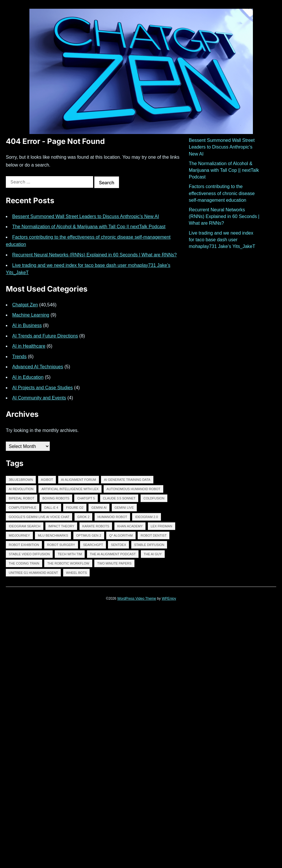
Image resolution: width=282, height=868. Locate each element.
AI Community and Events (39, 398)
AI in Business (27, 325)
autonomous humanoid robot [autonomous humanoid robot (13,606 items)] (133, 489)
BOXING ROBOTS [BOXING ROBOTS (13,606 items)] (56, 498)
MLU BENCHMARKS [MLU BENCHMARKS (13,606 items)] (53, 535)
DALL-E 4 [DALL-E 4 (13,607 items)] (51, 508)
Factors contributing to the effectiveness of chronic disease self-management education (222, 193)
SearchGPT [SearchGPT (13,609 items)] (93, 545)
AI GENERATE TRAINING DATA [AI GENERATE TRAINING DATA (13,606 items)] (127, 480)
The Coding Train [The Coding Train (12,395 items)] (24, 563)
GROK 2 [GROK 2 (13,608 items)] (84, 517)
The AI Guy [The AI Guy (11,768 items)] (153, 554)
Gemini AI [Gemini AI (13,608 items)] (99, 508)
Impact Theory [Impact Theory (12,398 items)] (61, 526)
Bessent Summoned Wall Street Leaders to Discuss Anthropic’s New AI (86, 216)
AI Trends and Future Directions (45, 336)
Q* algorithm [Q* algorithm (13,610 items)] (121, 535)
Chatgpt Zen (25, 305)
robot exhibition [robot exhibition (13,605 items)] (24, 545)
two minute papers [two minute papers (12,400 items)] (114, 563)
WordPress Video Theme (137, 599)
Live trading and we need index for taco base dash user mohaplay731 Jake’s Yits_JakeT (222, 240)
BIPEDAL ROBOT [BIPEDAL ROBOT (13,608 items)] (22, 498)
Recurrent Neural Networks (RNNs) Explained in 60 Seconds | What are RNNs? (94, 255)
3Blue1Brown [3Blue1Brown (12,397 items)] (21, 480)
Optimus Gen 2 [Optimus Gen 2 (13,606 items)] (89, 535)
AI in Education (28, 377)
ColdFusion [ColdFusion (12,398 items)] (154, 498)
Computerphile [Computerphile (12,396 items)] (23, 508)
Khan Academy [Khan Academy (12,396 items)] (130, 526)
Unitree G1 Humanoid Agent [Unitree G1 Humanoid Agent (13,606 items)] (33, 573)
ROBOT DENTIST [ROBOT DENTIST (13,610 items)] (154, 535)
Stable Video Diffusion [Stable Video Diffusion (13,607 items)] (29, 554)
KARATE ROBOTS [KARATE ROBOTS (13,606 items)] (96, 526)
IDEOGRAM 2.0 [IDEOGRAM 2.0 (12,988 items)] (146, 517)
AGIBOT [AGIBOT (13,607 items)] (47, 480)
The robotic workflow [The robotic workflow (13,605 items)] (68, 563)
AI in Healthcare (29, 346)
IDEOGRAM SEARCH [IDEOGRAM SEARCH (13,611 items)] (25, 526)
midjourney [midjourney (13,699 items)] (19, 535)
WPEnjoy (169, 599)
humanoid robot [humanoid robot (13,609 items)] (112, 517)
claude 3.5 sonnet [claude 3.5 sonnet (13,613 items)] (119, 498)
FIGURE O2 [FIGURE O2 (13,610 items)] (75, 508)
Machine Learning (31, 315)
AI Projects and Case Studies (42, 388)
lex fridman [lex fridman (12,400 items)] (162, 526)
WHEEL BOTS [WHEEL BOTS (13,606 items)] (77, 573)
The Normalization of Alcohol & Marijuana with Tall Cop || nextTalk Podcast (89, 227)
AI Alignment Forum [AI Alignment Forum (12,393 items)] (79, 480)
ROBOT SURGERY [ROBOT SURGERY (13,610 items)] (61, 545)
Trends (19, 357)
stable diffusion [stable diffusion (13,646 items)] (149, 545)
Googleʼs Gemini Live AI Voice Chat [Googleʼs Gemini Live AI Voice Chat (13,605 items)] (39, 517)
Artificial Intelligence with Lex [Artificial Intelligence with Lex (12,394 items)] (70, 489)
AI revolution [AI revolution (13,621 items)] (21, 489)
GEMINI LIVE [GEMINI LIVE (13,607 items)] (124, 508)
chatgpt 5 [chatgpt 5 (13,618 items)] (86, 498)
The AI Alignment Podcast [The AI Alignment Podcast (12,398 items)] (113, 554)
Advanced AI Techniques (38, 367)
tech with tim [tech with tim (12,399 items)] (70, 554)
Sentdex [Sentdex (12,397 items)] (118, 545)
